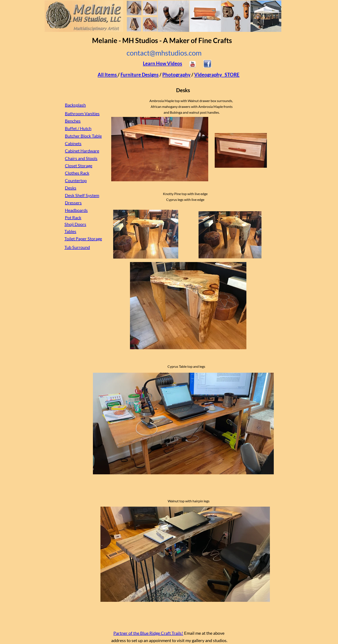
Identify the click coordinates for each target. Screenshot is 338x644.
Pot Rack (73, 217)
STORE (232, 75)
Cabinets (73, 143)
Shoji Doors (75, 224)
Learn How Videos (163, 63)
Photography (176, 75)
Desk (70, 188)
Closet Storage (79, 166)
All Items (107, 75)
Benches (73, 121)
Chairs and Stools (81, 158)
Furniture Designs (140, 75)
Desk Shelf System (82, 195)
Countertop (76, 180)
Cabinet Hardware (82, 151)
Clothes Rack (77, 173)
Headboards (76, 210)
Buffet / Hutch (78, 128)
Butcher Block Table (83, 136)
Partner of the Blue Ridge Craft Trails (148, 633)
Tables (70, 231)
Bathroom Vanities (82, 113)
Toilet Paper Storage (83, 239)
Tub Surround (77, 247)
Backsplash (75, 105)
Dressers (73, 203)
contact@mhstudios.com (164, 53)
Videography (208, 75)
